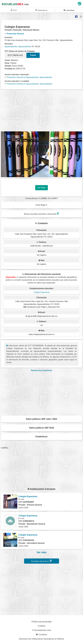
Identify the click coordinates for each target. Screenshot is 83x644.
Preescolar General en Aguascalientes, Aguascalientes (28, 77)
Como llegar (41, 205)
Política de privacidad (41, 622)
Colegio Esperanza (41, 292)
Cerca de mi (41, 10)
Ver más (41, 552)
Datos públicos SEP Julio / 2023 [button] (42, 419)
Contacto (41, 635)
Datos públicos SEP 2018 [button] (42, 428)
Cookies (41, 626)
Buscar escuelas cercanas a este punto (41, 214)
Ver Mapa (41, 188)
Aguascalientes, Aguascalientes (18, 47)
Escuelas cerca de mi (41, 561)
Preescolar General (14, 34)
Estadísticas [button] (41, 437)
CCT (14, 10)
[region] (42, 112)
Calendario (69, 10)
